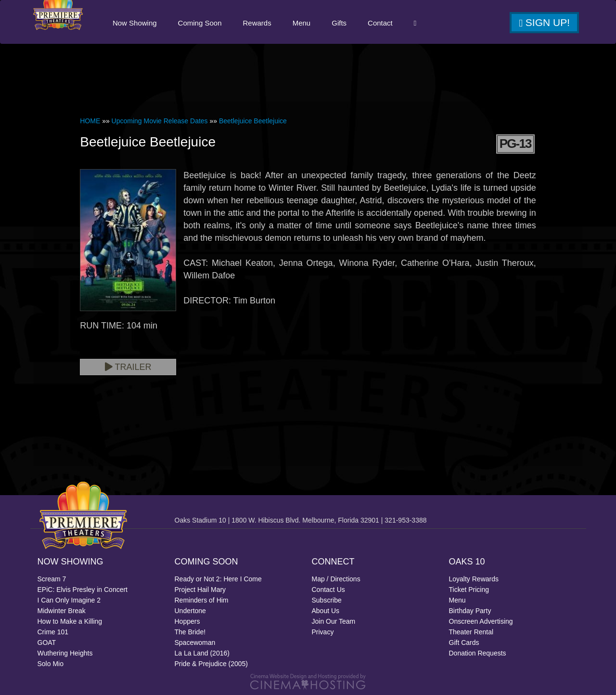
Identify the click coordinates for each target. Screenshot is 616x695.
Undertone (190, 611)
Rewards (257, 23)
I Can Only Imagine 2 (69, 600)
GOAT (47, 643)
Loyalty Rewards (474, 579)
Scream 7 (52, 579)
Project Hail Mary (200, 590)
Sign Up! (544, 23)
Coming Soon (199, 23)
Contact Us (328, 590)
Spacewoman (195, 643)
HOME (90, 121)
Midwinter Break (62, 611)
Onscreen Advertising (481, 621)
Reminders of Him (202, 600)
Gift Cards (464, 643)
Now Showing (134, 23)
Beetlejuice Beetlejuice (253, 121)
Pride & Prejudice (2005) (212, 664)
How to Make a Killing (70, 621)
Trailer (128, 367)
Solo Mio (51, 664)
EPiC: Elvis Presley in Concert (83, 590)
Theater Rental (471, 632)
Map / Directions (336, 579)
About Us (326, 611)
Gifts (339, 23)
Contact (380, 23)
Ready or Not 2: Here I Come (218, 579)
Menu (301, 23)
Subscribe (327, 600)
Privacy (323, 632)
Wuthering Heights (65, 653)
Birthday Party (470, 611)
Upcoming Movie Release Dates (160, 121)
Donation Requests (478, 653)
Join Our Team (334, 621)
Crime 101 (53, 632)
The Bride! (190, 632)
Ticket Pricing (469, 590)
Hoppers (187, 621)
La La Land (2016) (202, 653)
